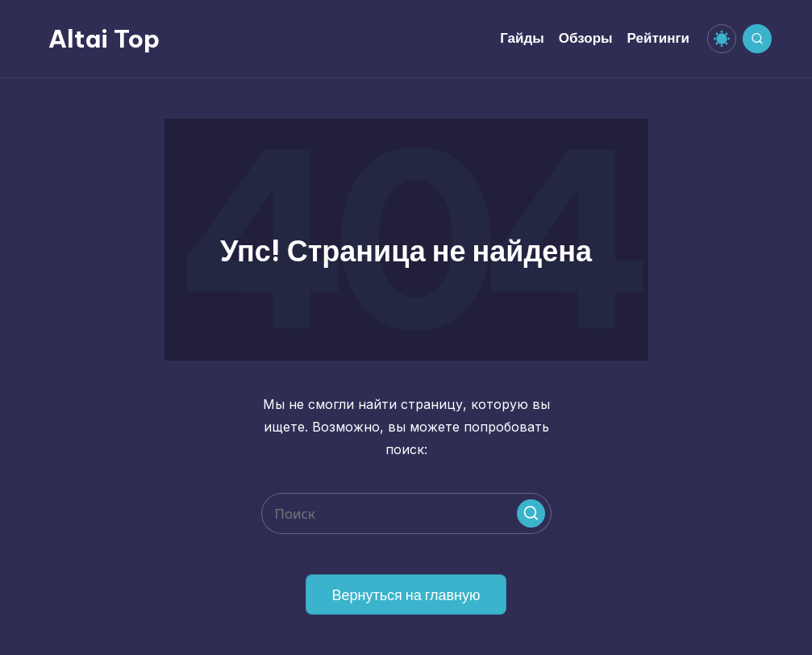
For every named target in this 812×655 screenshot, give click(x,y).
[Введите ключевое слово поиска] (406, 513)
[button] (531, 513)
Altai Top (104, 39)
